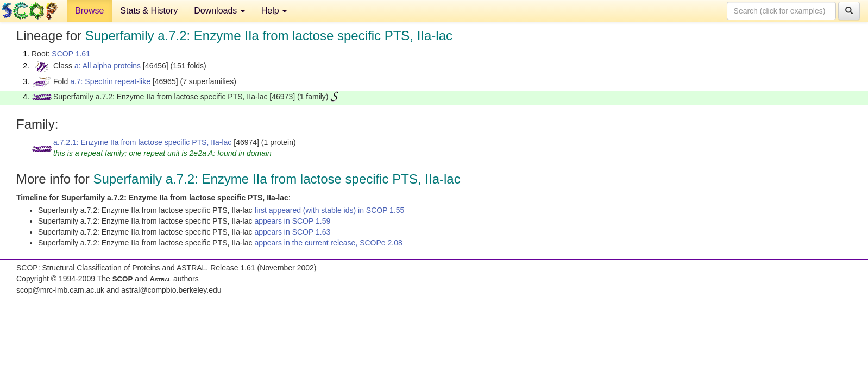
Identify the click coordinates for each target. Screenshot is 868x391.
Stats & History (149, 11)
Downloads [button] (219, 11)
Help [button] (274, 11)
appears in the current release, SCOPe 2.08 (328, 243)
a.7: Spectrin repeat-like (110, 81)
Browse (89, 11)
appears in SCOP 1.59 (292, 221)
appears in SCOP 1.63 (292, 232)
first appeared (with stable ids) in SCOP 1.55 (329, 210)
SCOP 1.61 (71, 54)
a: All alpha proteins (108, 66)
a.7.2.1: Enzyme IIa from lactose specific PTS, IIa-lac (142, 142)
